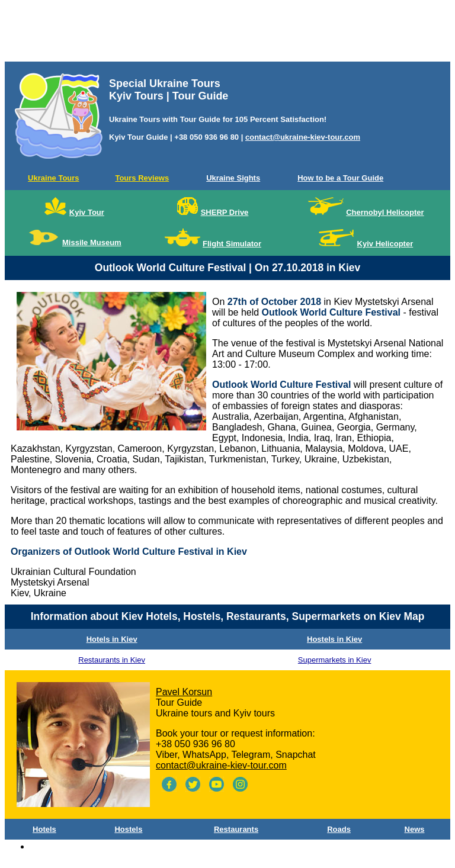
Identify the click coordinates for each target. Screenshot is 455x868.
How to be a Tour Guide (340, 178)
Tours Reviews (142, 178)
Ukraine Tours (53, 178)
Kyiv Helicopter (385, 244)
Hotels (44, 829)
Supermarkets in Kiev (335, 660)
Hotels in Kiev (112, 639)
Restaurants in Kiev (112, 660)
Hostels (128, 829)
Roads (339, 829)
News (415, 829)
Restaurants (236, 829)
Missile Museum (92, 242)
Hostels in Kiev (334, 639)
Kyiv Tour (87, 212)
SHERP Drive (225, 212)
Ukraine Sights (233, 178)
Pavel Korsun (184, 692)
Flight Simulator (232, 244)
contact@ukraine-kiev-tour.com (303, 137)
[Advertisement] (227, 33)
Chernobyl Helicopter (385, 212)
